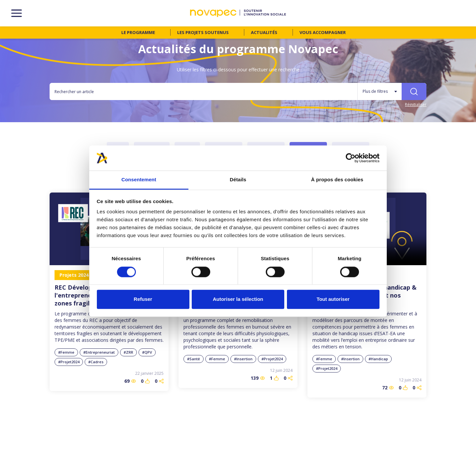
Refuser (143, 299)
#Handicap (378, 359)
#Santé (194, 359)
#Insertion (243, 359)
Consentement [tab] (139, 180)
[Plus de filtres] (379, 91)
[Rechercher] (414, 91)
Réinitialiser (416, 105)
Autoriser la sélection (238, 299)
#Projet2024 (69, 362)
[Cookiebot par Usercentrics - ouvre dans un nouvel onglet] (351, 158)
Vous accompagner (323, 32)
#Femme (66, 352)
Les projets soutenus (203, 32)
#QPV (147, 352)
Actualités (264, 32)
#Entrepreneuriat (99, 352)
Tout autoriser (333, 299)
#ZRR (128, 352)
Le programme (138, 32)
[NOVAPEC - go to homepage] (238, 13)
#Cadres (96, 362)
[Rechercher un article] (203, 91)
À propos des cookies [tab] (337, 180)
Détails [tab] (238, 180)
